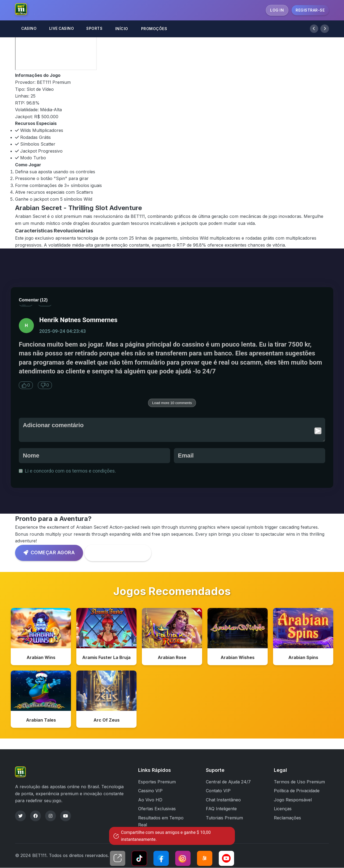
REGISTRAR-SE (310, 10)
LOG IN (276, 10)
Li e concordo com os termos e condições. (68, 471)
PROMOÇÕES (157, 29)
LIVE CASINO (63, 29)
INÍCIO (125, 29)
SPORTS (97, 29)
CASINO (29, 29)
